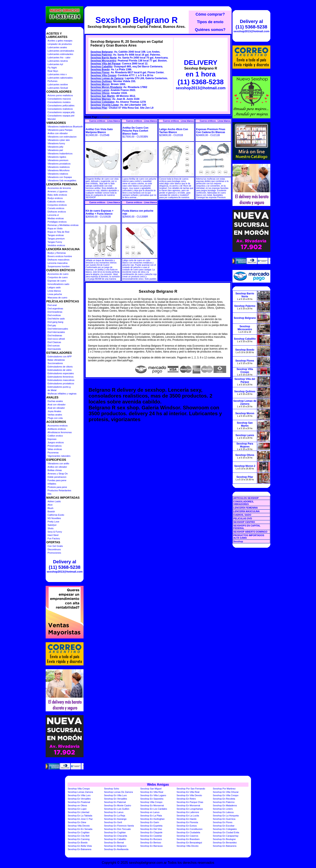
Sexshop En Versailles (79, 799)
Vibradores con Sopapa (60, 177)
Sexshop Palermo (101, 55)
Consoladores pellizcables (61, 105)
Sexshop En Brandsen (188, 839)
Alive (50, 505)
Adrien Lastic (54, 501)
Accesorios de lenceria (59, 188)
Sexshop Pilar (99, 108)
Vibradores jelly (55, 147)
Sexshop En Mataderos (225, 805)
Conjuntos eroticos (57, 205)
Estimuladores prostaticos (61, 383)
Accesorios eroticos (58, 426)
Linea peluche (55, 294)
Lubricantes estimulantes (60, 54)
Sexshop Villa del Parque (106, 64)
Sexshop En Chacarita (115, 836)
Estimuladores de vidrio (60, 370)
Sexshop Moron (100, 84)
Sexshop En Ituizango (115, 819)
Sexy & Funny (55, 532)
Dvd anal (52, 305)
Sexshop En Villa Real (152, 792)
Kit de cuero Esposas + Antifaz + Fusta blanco (100, 212)
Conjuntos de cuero (58, 277)
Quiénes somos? (210, 30)
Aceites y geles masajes (60, 41)
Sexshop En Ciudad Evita (226, 832)
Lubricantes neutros (58, 61)
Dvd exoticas (54, 315)
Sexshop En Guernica (224, 819)
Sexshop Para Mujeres (245, 445)
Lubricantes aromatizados (61, 51)
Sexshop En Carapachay (226, 836)
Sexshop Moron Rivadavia (106, 87)
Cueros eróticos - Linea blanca (105, 121)
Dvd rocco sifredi (56, 339)
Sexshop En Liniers (223, 809)
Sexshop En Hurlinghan (153, 819)
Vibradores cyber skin (59, 140)
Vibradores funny (56, 143)
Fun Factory (54, 538)
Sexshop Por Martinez (224, 789)
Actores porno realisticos (60, 95)
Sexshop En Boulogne (224, 839)
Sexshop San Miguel (151, 789)
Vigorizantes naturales (59, 456)
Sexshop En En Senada (80, 829)
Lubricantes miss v (57, 74)
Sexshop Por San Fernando (191, 789)
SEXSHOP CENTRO (244, 522)
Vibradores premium (58, 160)
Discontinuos (54, 549)
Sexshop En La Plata (151, 816)
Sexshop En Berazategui (189, 843)
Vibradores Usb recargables (62, 180)
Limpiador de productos (60, 44)
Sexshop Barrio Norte (103, 58)
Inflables (52, 484)
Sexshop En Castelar (151, 836)
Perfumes (52, 81)
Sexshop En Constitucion (189, 829)
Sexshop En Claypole (151, 832)
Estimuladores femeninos (61, 377)
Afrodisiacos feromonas (60, 432)
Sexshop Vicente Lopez (105, 105)
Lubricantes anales (57, 47)
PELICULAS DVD (243, 518)
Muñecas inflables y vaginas (62, 394)
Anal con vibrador (57, 405)
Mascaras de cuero (57, 298)
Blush (50, 508)
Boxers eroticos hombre (60, 256)
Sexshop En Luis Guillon (117, 809)
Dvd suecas (54, 346)
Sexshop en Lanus (150, 812)
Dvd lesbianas (55, 335)
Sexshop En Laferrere (188, 812)
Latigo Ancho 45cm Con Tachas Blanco (174, 131)
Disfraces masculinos (58, 260)
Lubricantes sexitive (58, 84)
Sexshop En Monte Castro (117, 805)
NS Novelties (54, 518)
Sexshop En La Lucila (188, 816)
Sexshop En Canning (79, 839)
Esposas (52, 439)
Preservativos (55, 446)
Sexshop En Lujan (77, 809)
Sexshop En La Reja (114, 816)
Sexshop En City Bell (79, 836)
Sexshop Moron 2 (245, 466)
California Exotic (56, 515)
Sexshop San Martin (103, 96)
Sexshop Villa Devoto (79, 826)
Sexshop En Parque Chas (190, 802)
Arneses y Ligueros (57, 191)
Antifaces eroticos (57, 429)
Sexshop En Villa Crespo (226, 795)
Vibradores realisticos (59, 167)
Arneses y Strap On (58, 474)
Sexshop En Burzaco (151, 839)
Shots (50, 528)
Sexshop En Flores (223, 822)
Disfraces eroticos (57, 212)
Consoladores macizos (59, 99)
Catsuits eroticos (56, 202)
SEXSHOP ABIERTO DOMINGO (250, 532)
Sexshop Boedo (100, 69)
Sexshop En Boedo (78, 843)
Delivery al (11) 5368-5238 (65, 564)
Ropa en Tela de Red (58, 232)
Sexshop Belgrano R (136, 20)
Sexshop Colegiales (102, 102)
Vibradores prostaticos (59, 164)
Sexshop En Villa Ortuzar (226, 792)
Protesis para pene (57, 487)
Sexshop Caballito (101, 67)
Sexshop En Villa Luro (79, 795)
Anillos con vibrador (58, 133)
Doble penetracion (57, 477)
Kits (49, 494)
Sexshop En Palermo (224, 802)
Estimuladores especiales (61, 373)
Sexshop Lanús (100, 90)
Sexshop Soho (112, 789)
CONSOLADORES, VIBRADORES (244, 503)
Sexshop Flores (100, 72)
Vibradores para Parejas (60, 130)
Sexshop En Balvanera (225, 846)
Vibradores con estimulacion (62, 137)
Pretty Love (53, 522)
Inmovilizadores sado (58, 284)
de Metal (52, 390)
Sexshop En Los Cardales (154, 809)
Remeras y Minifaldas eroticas (63, 225)
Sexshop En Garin (150, 822)
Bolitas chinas (55, 470)
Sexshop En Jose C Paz (80, 819)
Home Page (91, 117)
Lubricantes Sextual (58, 88)
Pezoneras (53, 453)
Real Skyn (53, 71)
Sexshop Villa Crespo (103, 75)
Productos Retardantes (59, 490)
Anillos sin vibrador (57, 467)
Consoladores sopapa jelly (61, 112)
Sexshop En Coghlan (79, 832)
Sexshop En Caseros (187, 836)
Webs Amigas (158, 785)
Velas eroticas (55, 449)
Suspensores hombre (59, 266)
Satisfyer (52, 525)
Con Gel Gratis (55, 546)
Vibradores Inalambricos (60, 154)
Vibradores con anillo (58, 463)
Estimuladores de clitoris (60, 367)
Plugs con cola (55, 418)
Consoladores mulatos (59, 102)
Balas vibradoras (56, 360)
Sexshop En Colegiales (225, 829)
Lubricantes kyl (55, 64)
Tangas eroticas (56, 235)
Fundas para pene (57, 480)
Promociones (54, 553)
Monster (52, 119)
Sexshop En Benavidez (225, 843)
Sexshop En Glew (77, 822)
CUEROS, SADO (242, 515)
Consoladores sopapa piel (61, 116)
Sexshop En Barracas (151, 846)
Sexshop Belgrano (102, 52)
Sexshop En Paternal (115, 802)
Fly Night (52, 68)
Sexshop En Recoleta (224, 799)
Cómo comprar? (210, 14)
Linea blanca (54, 291)
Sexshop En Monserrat (152, 805)
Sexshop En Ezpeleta (151, 826)
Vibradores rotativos (58, 174)
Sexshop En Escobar (224, 826)
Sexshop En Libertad (78, 812)
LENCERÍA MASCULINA (246, 511)
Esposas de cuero (57, 281)
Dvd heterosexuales (58, 329)
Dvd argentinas (55, 308)
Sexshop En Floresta (187, 822)
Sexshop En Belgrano (115, 846)
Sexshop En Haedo (187, 819)
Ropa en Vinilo (55, 228)
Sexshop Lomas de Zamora (107, 78)
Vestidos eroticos (56, 245)
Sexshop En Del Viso (151, 829)
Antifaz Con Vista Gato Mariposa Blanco (99, 131)
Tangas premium (56, 239)
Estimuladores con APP (60, 357)
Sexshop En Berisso (151, 843)
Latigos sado (54, 287)
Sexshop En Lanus (114, 812)
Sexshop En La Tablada (80, 816)
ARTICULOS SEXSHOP (246, 498)
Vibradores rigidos (57, 157)
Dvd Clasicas (54, 342)
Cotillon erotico (55, 436)
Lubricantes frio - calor (59, 57)
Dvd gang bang (55, 322)
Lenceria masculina (58, 263)
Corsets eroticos (56, 208)
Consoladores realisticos (60, 109)
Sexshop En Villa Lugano (153, 795)
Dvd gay (52, 325)
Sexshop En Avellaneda (116, 849)
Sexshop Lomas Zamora (80, 792)
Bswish (51, 511)
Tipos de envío (210, 22)
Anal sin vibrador (56, 408)
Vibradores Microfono (58, 170)
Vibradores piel (55, 150)
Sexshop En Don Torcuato (117, 829)
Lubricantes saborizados (60, 78)
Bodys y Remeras (57, 253)
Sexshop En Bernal (114, 843)
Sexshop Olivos (100, 93)
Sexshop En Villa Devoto (189, 795)
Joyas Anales (54, 411)
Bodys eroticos (55, 198)
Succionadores (55, 363)
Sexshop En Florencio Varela (119, 826)
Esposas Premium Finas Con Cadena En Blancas (211, 131)
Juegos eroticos (56, 442)
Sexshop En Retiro (186, 799)
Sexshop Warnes (101, 99)
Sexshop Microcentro (103, 61)
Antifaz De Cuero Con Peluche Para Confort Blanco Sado (135, 131)
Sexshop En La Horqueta (226, 816)
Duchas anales (55, 401)
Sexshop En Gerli (113, 822)
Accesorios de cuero (58, 274)
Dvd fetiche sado (56, 319)
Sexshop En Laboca (223, 812)
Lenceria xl (53, 215)
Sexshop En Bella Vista (80, 846)
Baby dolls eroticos (57, 195)
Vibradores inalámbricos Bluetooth (65, 127)
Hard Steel (53, 535)
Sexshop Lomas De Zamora (118, 792)
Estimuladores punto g (59, 387)
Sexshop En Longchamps (190, 809)
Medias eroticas (56, 218)
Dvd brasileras (55, 312)
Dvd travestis (54, 349)
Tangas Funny (55, 242)
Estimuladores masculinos (61, 380)
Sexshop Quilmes (101, 81)
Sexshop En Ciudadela (188, 832)
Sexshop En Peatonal (79, 802)
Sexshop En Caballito (115, 839)
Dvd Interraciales (56, 332)
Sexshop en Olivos (77, 805)
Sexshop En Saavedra (152, 799)
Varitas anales (55, 415)
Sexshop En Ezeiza (187, 826)
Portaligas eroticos (57, 222)
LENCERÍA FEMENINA (246, 508)
